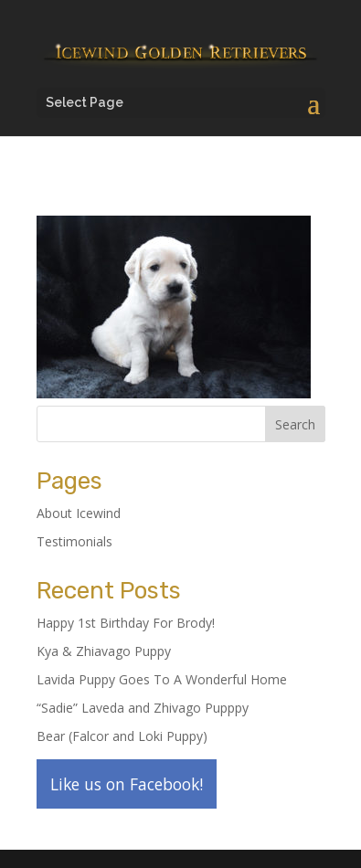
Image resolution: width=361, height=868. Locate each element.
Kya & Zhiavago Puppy (104, 651)
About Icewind (79, 513)
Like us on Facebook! (127, 784)
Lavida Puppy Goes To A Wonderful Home (162, 679)
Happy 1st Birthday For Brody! (126, 623)
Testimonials (74, 541)
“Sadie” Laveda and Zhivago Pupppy (143, 708)
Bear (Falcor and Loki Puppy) (122, 736)
